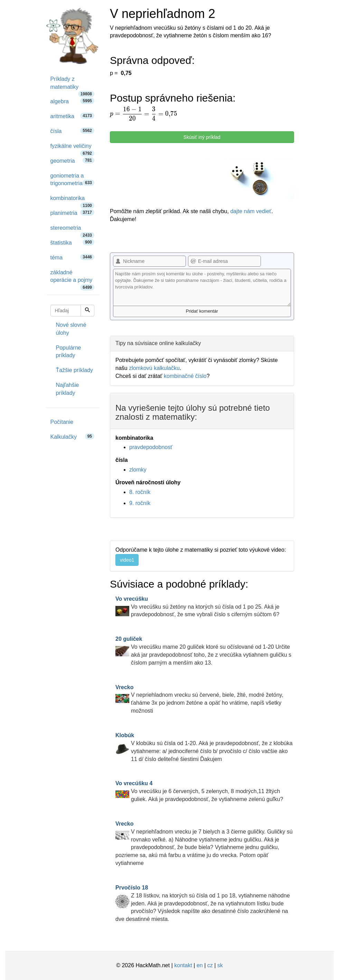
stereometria (73, 230)
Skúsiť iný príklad (202, 137)
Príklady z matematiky (73, 85)
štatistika (73, 242)
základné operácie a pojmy (73, 279)
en (200, 965)
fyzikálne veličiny (73, 148)
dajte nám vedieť (251, 211)
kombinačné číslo (185, 376)
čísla (73, 131)
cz (210, 965)
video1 (127, 560)
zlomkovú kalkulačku (154, 368)
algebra (73, 101)
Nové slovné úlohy (71, 329)
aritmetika (73, 116)
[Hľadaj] (87, 311)
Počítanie (62, 422)
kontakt (183, 965)
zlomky (138, 470)
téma (73, 257)
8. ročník (140, 492)
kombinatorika (73, 201)
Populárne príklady (69, 352)
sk (220, 965)
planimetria (73, 213)
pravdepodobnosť (151, 447)
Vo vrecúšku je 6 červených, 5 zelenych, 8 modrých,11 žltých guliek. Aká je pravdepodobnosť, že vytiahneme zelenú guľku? (199, 791)
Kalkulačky (73, 436)
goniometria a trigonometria (73, 180)
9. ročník (140, 503)
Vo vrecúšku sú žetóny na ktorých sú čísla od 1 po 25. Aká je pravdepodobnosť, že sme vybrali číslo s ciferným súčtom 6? (197, 607)
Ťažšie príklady (75, 370)
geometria (73, 160)
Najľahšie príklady (68, 389)
